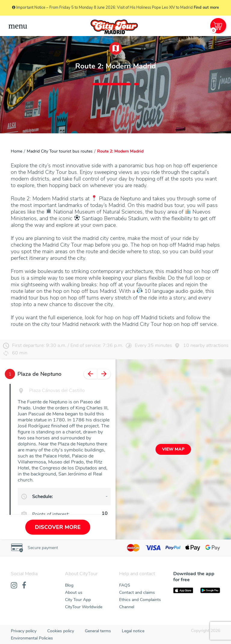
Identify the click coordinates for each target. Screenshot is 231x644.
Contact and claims (137, 592)
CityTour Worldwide (84, 607)
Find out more (206, 8)
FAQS (125, 585)
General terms (98, 631)
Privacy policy (24, 631)
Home (17, 151)
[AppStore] (183, 591)
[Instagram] (14, 586)
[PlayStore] (210, 591)
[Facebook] (24, 586)
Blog (69, 585)
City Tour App (78, 600)
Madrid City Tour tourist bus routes (60, 151)
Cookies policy (61, 631)
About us (74, 592)
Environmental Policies (32, 638)
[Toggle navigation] (18, 26)
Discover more (58, 527)
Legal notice (133, 631)
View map (173, 449)
